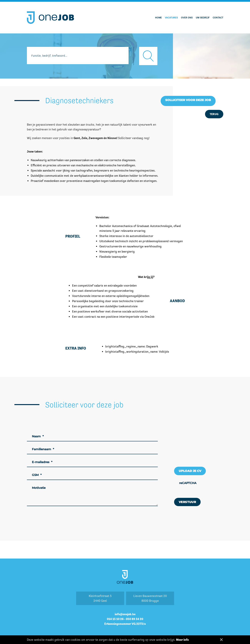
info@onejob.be (125, 614)
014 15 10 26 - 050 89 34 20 (125, 619)
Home (158, 18)
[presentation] (203, 487)
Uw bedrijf (203, 18)
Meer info (182, 640)
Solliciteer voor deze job (188, 100)
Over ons (187, 18)
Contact (218, 18)
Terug (214, 114)
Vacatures (171, 18)
